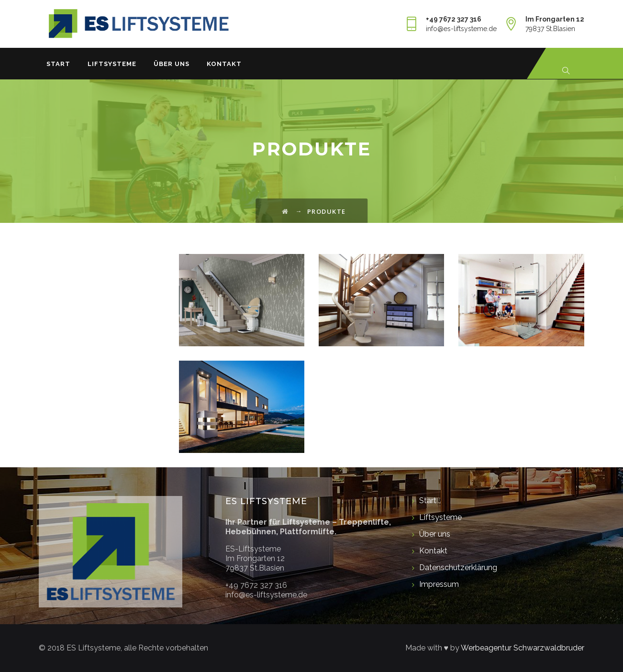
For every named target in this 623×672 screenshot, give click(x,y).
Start (58, 64)
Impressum (439, 584)
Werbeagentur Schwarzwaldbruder (523, 648)
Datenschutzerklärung (458, 567)
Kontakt (224, 64)
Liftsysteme (112, 64)
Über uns (172, 64)
